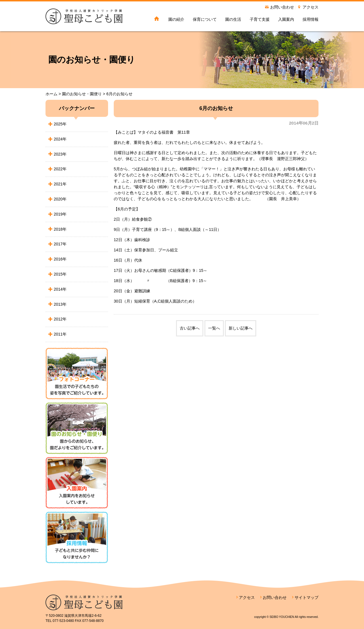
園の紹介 (176, 19)
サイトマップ (307, 597)
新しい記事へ (241, 328)
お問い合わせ (282, 7)
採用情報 (311, 19)
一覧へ (214, 328)
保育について (205, 19)
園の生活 (233, 19)
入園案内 (286, 19)
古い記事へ (190, 328)
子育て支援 (260, 19)
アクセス (311, 7)
